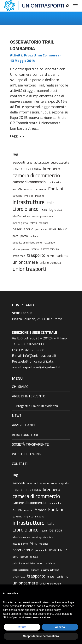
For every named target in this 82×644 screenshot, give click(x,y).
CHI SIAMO (20, 387)
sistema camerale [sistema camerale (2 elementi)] (50, 249)
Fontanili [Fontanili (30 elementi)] (57, 189)
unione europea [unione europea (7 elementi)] (50, 263)
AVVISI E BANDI (24, 425)
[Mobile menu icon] (75, 6)
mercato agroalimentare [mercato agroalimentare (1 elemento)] (42, 217)
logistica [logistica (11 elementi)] (56, 209)
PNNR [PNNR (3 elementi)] (53, 229)
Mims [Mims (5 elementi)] (33, 223)
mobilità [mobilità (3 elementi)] (43, 223)
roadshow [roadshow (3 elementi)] (50, 242)
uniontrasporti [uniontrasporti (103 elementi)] (29, 269)
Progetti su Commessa (42, 55)
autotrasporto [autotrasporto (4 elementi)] (60, 162)
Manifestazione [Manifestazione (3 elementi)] (21, 216)
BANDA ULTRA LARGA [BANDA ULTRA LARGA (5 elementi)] (27, 169)
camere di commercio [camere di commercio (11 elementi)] (29, 182)
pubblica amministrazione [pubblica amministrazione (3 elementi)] (27, 242)
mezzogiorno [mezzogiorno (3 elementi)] (20, 223)
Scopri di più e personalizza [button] (41, 636)
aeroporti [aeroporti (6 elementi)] (19, 162)
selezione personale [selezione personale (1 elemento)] (21, 249)
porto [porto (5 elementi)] (24, 236)
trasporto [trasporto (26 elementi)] (36, 255)
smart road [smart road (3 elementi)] (19, 256)
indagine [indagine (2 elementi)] (40, 196)
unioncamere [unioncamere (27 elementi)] (25, 262)
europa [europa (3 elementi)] (28, 189)
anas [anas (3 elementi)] (30, 162)
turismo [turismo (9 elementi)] (62, 255)
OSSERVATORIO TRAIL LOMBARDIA (32, 45)
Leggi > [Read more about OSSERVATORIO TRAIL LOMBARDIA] (17, 136)
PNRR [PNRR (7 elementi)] (62, 229)
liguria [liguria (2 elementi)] (44, 210)
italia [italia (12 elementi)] (50, 203)
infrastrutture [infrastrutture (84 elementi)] (29, 202)
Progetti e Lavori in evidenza (37, 406)
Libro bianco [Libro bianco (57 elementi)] (26, 209)
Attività (16, 55)
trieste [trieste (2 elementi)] (51, 256)
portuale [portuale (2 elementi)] (34, 236)
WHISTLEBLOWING (26, 454)
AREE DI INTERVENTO (29, 396)
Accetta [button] (60, 627)
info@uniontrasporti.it (40, 356)
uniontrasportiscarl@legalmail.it (36, 367)
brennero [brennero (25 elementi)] (51, 169)
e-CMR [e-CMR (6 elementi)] (17, 189)
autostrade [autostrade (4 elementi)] (41, 162)
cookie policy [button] (53, 610)
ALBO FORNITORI (25, 435)
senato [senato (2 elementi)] (35, 249)
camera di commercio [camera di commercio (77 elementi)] (36, 175)
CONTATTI (20, 464)
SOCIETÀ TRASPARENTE (30, 444)
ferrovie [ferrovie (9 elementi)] (40, 189)
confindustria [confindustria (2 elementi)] (55, 182)
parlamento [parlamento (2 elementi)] (41, 230)
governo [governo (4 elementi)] (18, 196)
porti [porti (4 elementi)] (16, 236)
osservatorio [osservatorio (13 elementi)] (23, 229)
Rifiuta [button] (22, 627)
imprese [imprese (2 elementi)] (29, 196)
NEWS (17, 415)
